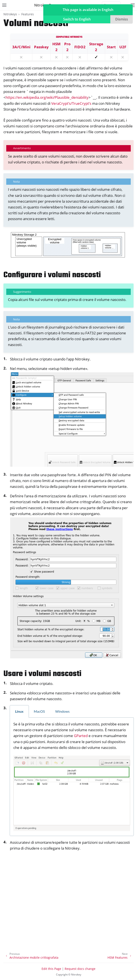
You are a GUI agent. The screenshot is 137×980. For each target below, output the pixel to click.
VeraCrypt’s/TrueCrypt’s (71, 103)
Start (111, 47)
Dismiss (122, 19)
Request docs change (80, 969)
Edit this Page (51, 969)
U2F (123, 47)
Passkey (41, 47)
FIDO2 (80, 47)
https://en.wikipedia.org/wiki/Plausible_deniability (47, 97)
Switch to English (77, 19)
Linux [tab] (19, 711)
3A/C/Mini (21, 47)
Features (28, 14)
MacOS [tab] (39, 711)
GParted (81, 736)
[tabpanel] (72, 777)
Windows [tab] (62, 711)
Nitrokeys (10, 14)
